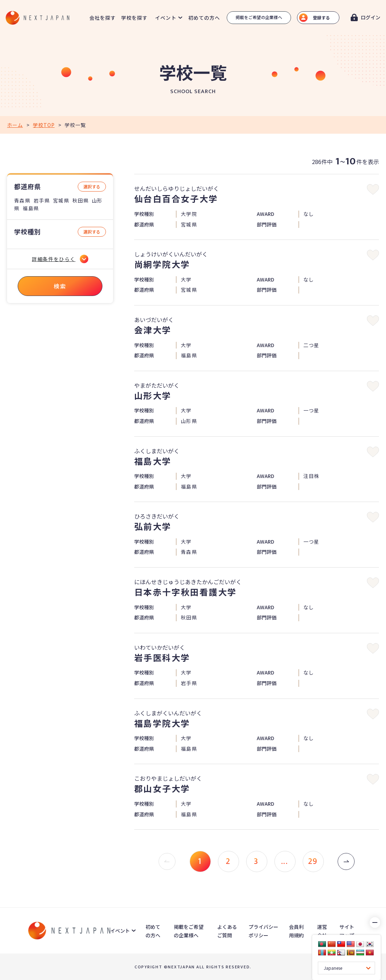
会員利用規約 (296, 931)
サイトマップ (347, 931)
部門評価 (267, 225)
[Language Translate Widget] (346, 968)
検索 (60, 286)
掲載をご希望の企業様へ (259, 17)
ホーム (15, 125)
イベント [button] (166, 18)
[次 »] (346, 861)
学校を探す (135, 18)
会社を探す (103, 18)
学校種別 (28, 232)
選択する (92, 186)
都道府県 (28, 186)
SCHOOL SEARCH (193, 92)
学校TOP (44, 125)
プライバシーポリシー (263, 931)
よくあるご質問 (227, 931)
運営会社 (322, 931)
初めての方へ (204, 18)
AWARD (265, 214)
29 (313, 861)
